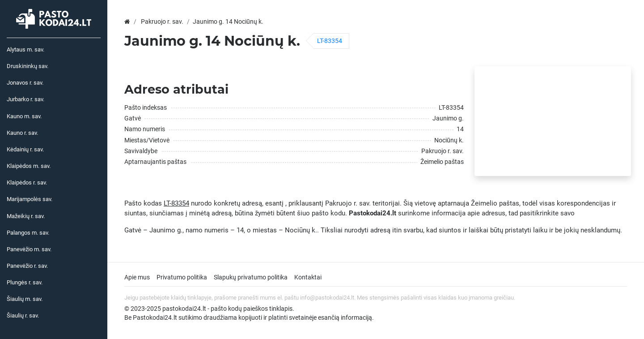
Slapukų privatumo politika (251, 277)
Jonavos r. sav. (25, 83)
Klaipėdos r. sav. (27, 182)
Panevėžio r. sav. (27, 266)
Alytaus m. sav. (25, 49)
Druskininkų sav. (28, 66)
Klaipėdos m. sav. (29, 166)
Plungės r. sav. (25, 282)
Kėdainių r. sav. (25, 149)
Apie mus (137, 277)
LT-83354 (330, 41)
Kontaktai (308, 277)
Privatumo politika (182, 277)
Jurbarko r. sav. (25, 99)
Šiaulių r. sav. (23, 315)
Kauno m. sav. (24, 116)
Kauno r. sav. (22, 133)
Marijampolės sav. (30, 199)
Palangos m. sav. (28, 233)
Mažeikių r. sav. (26, 216)
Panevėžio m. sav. (29, 249)
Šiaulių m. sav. (25, 299)
